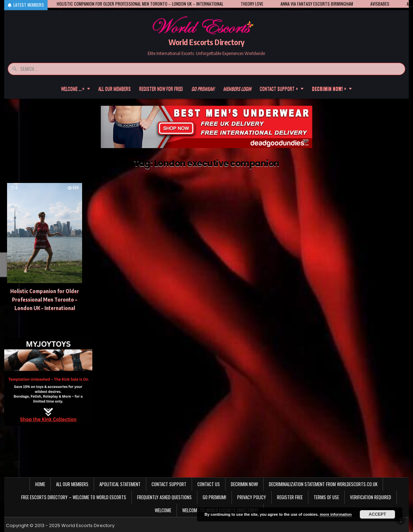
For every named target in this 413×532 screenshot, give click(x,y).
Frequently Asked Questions (164, 497)
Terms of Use (326, 497)
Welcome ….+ (73, 88)
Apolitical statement (120, 484)
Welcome (163, 510)
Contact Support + (279, 88)
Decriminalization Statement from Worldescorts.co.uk (323, 484)
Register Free (290, 497)
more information (335, 514)
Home (40, 484)
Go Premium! (214, 497)
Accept (377, 514)
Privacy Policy (252, 497)
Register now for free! (161, 88)
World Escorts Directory (207, 42)
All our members (115, 88)
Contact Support (169, 484)
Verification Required (371, 497)
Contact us (209, 484)
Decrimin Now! (244, 484)
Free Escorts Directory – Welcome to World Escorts (74, 497)
